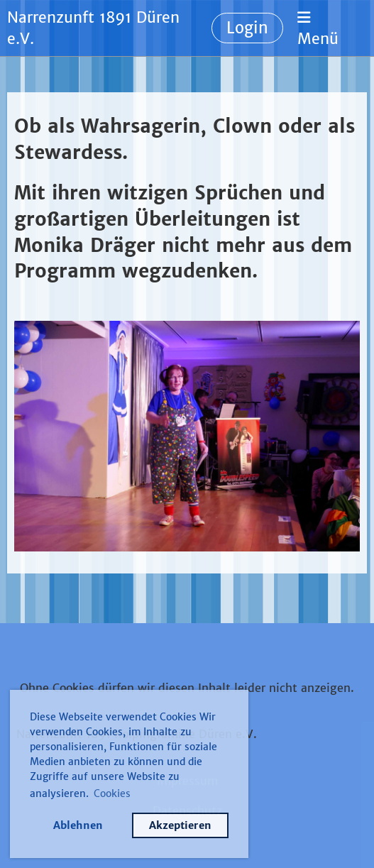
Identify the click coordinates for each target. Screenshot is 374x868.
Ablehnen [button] (78, 825)
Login (247, 28)
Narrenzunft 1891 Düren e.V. (93, 28)
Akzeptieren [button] (180, 825)
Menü (318, 29)
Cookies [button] (112, 793)
